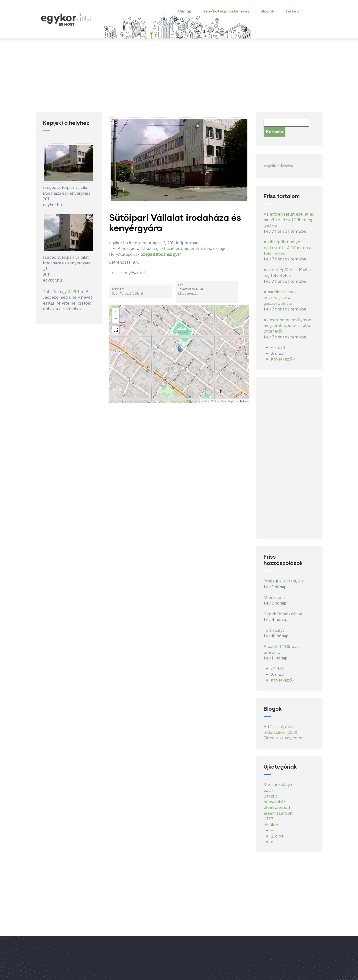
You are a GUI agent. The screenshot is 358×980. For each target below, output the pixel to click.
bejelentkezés (194, 249)
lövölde (271, 825)
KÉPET (74, 292)
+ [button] (116, 312)
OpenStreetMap (223, 401)
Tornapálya (274, 631)
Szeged (148, 255)
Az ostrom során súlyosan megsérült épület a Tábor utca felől (288, 326)
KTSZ (269, 819)
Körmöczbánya (278, 785)
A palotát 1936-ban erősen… (281, 650)
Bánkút (270, 796)
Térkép (292, 11)
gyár (177, 255)
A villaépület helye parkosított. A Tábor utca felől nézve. (287, 248)
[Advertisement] (179, 76)
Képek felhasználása (283, 614)
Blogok (267, 11)
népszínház (275, 802)
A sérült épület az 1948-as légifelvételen (288, 273)
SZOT (269, 791)
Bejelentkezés (278, 166)
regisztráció (163, 249)
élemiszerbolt (277, 808)
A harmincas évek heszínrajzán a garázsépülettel (280, 298)
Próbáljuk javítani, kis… (285, 581)
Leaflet (205, 401)
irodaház (164, 255)
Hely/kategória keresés (226, 11)
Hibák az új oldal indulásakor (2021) (280, 730)
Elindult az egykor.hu (284, 738)
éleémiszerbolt (278, 814)
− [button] (116, 319)
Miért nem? (275, 598)
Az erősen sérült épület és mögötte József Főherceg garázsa (289, 220)
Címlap (185, 11)
